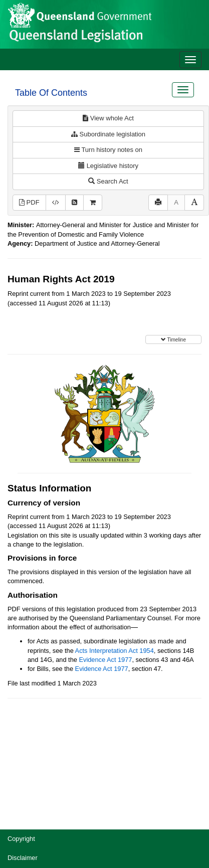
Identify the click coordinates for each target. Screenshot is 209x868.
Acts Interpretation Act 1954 (115, 651)
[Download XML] (56, 203)
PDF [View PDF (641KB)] (29, 202)
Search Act (108, 181)
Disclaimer (23, 858)
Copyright (21, 839)
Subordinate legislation (108, 134)
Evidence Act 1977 (105, 660)
